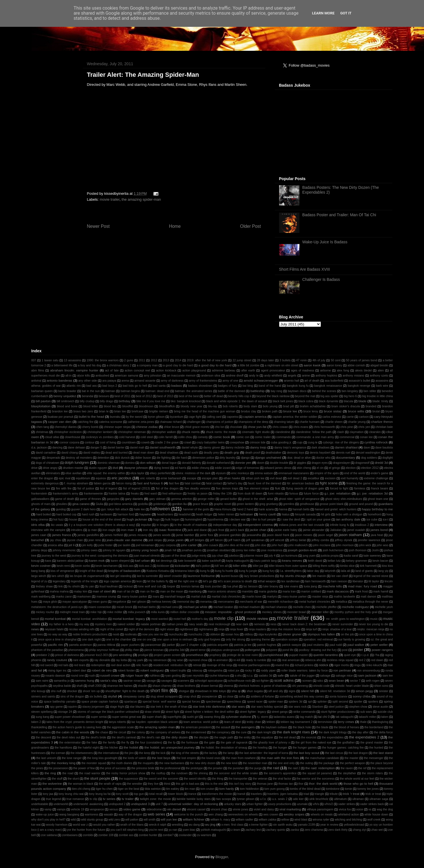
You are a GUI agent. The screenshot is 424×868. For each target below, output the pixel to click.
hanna (283, 509)
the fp (172, 743)
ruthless (155, 676)
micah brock (124, 607)
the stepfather (347, 773)
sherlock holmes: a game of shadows (263, 686)
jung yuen (309, 556)
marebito (248, 592)
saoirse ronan (132, 681)
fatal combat (193, 483)
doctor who (323, 458)
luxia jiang (310, 586)
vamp (48, 809)
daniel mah (137, 448)
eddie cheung (200, 468)
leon (139, 581)
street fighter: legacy (253, 712)
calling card (214, 417)
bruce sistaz (333, 411)
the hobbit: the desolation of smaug (224, 748)
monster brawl (297, 612)
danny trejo (258, 447)
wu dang (194, 825)
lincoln (389, 581)
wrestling (178, 825)
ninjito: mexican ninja (371, 629)
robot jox (234, 671)
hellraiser (246, 514)
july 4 (272, 556)
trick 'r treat (351, 794)
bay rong (276, 391)
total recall (156, 794)
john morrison (345, 545)
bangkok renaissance (328, 386)
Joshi (375, 550)
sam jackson (367, 675)
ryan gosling (173, 676)
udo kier (298, 799)
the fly (125, 743)
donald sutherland (218, 463)
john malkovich (298, 545)
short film (159, 691)
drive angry (50, 468)
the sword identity (195, 779)
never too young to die (374, 624)
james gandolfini (88, 535)
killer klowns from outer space (288, 566)
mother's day (200, 619)
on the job (347, 634)
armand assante (145, 381)
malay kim (81, 592)
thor (301, 784)
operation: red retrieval (318, 639)
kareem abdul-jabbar (70, 561)
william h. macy (220, 820)
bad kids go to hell (135, 386)
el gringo (334, 468)
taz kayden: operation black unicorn (155, 722)
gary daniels (134, 499)
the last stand (383, 753)
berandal (88, 396)
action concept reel (137, 370)
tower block (176, 794)
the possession (58, 768)
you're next (156, 830)
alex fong (343, 370)
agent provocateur (273, 370)
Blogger (222, 857)
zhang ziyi (359, 830)
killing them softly (324, 566)
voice (360, 809)
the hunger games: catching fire (343, 748)
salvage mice (344, 676)
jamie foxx (206, 535)
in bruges (163, 525)
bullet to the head (91, 416)
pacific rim (55, 645)
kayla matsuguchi (237, 561)
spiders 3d (296, 702)
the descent (44, 737)
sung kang (42, 717)
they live (153, 784)
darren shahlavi (346, 447)
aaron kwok (312, 365)
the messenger (374, 758)
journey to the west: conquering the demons (100, 556)
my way (84, 624)
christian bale (384, 427)
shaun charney (162, 686)
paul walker (356, 645)
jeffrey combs (320, 540)
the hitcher (111, 748)
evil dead (276, 478)
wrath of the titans (132, 825)
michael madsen (249, 607)
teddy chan (254, 722)
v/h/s (316, 804)
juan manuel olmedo (147, 556)
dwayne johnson (136, 468)
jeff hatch (235, 540)
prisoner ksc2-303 (96, 655)
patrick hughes (267, 645)
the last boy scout (306, 753)
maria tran (289, 592)
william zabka (267, 820)
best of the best (189, 396)
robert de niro (102, 670)
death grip (232, 452)
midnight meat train (72, 612)
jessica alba (56, 545)
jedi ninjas (155, 540)
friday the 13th (223, 494)
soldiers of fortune (262, 697)
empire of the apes (327, 473)
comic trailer (263, 437)
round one (77, 676)
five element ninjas (256, 488)
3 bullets (285, 360)
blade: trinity (380, 401)
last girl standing (121, 576)
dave (367, 448)
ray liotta (121, 660)
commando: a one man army (315, 437)
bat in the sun (91, 391)
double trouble (279, 463)
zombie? (168, 835)
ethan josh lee (255, 478)
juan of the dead (176, 556)
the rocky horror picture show (126, 773)
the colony (138, 732)
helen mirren (226, 514)
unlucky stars (233, 804)
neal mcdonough (219, 624)
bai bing (248, 386)
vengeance (97, 809)
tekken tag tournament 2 (296, 722)
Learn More (323, 13)
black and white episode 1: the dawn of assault (237, 401)
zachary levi (253, 830)
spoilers (373, 702)
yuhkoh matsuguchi (213, 830)
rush (92, 676)
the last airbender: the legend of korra (264, 753)
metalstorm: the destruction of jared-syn (57, 607)
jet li (72, 545)
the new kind (229, 763)
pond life (288, 650)
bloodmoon (146, 406)
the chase (102, 732)
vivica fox (345, 809)
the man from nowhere (241, 758)
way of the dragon (130, 815)
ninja (221, 629)
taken (385, 717)
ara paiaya (109, 381)
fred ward (151, 494)
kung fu (205, 571)
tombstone (333, 789)
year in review (329, 825)
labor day (313, 571)
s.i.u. (250, 676)
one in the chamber (119, 639)
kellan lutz (334, 561)
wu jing (210, 824)
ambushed (102, 376)
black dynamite (329, 401)
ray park (138, 660)
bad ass (92, 386)
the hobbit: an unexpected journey (169, 747)
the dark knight (262, 732)
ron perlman (342, 670)
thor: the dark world (323, 783)
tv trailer (128, 799)
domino (130, 463)
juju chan (218, 556)
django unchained (268, 457)
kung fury (268, 571)
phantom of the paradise (47, 650)
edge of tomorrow (248, 468)
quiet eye (350, 655)
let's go (208, 581)
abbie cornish (356, 365)
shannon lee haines (120, 686)
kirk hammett (368, 566)
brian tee (120, 411)
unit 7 (159, 804)
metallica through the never (370, 602)
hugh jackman (137, 519)
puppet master (299, 655)
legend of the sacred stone (371, 576)
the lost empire (186, 758)
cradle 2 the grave (167, 442)
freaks (135, 494)
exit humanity (350, 478)
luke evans (291, 586)
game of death (65, 499)
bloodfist (128, 406)
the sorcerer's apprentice (280, 773)
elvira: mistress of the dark (193, 473)
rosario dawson (56, 676)
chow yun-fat (257, 427)
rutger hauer (134, 675)
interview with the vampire (48, 530)
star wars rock (298, 707)
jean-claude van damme (125, 540)
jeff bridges (197, 540)
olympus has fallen (321, 634)
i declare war (237, 520)
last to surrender (147, 576)
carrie (350, 417)
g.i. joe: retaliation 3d (372, 493)
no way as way (58, 634)
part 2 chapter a (191, 645)
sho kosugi (38, 691)
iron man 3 (129, 530)
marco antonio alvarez (222, 592)
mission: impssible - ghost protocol (230, 612)
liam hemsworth (315, 581)
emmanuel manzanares (294, 473)
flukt (278, 488)
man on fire (147, 592)
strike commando (304, 712)
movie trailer (110, 199)
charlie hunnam (309, 422)
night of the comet (112, 629)
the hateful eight (88, 748)
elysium (221, 473)
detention (104, 458)
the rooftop (158, 773)
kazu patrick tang (265, 561)
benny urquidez (65, 396)
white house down (376, 815)
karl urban (142, 560)
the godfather (346, 743)
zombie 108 (106, 835)
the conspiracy (221, 732)
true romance (75, 799)
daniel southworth (163, 447)
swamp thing (212, 717)
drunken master (73, 468)
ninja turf (311, 629)
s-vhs (238, 676)
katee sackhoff (211, 561)
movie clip (224, 618)
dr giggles (300, 463)
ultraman (358, 799)
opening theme (260, 639)
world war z (80, 825)
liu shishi (74, 586)
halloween (160, 509)
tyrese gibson (246, 799)
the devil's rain (151, 737)
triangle (319, 794)
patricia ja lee (243, 645)
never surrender (343, 624)
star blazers (137, 707)
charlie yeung (357, 422)
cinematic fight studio (256, 432)
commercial (347, 437)
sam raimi (42, 681)
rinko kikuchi (374, 665)
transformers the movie (217, 794)
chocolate (236, 427)
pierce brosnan (154, 650)
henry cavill (267, 514)
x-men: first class (232, 825)
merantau (206, 602)
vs (370, 809)
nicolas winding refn (82, 629)
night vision (167, 629)
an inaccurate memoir (181, 376)
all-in (68, 376)
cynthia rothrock (376, 442)
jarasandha (254, 535)
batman (110, 391)
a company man (147, 365)
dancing (57, 448)
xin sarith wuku (283, 825)
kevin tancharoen (107, 566)
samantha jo (62, 681)
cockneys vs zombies (100, 437)
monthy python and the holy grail (356, 612)
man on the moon (172, 592)
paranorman (153, 645)
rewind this (282, 665)
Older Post (251, 226)
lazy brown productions (259, 576)
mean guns (100, 602)
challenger (194, 422)
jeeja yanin (176, 540)
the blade (322, 727)
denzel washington (368, 453)
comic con (243, 437)
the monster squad (94, 763)
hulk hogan (172, 520)
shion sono (381, 686)
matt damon (368, 597)
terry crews (346, 722)
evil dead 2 (295, 478)
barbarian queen (42, 391)
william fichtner (194, 819)
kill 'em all (222, 566)
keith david (315, 561)
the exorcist (309, 737)
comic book (222, 437)
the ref (362, 768)
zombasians (70, 835)
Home (175, 226)
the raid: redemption (320, 768)
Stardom (318, 707)
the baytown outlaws (274, 727)
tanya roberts (117, 722)
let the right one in (186, 581)
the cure (241, 732)
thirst (167, 784)
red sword (47, 665)
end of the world (355, 473)
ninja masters (257, 629)
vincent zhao (219, 809)
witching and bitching (348, 820)
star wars (238, 706)
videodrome (154, 809)
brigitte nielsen (159, 411)
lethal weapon (267, 581)
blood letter (91, 406)
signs (292, 691)
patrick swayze (292, 645)
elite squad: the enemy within (106, 473)
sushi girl (193, 717)
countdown (129, 442)
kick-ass (128, 566)
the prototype (194, 768)
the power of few (84, 768)
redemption (98, 665)
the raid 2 (294, 768)
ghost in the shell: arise (258, 499)
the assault (223, 727)
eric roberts (148, 478)
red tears (80, 665)
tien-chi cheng (81, 789)
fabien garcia (102, 483)
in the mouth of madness (191, 525)
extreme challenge (376, 478)
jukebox (234, 556)
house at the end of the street (102, 520)
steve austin (380, 707)
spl (310, 702)
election (351, 468)
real (274, 660)
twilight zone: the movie (155, 799)
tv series (109, 799)
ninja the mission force (286, 629)
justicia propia (330, 556)
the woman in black (81, 784)
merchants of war (251, 602)
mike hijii (96, 612)
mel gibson (139, 602)
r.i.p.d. (365, 655)
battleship (258, 391)
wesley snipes (294, 814)
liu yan (90, 586)
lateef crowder (173, 576)
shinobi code (321, 686)
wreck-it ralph (158, 825)
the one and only (284, 763)
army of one (230, 381)
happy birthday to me (377, 509)
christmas (42, 432)
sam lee (388, 676)
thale (363, 722)
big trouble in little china (378, 396)
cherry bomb (90, 427)
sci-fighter (263, 681)
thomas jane (265, 784)
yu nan (173, 830)
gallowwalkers (41, 499)
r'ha (377, 655)
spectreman (213, 702)
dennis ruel (343, 453)
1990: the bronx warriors (103, 360)
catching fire (86, 422)
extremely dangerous (45, 483)
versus (114, 809)
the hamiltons (63, 748)
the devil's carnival (124, 737)
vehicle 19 (78, 809)
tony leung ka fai (100, 794)
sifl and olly (276, 691)
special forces (191, 702)
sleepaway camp (134, 697)
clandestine (283, 432)
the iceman (58, 753)
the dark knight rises (293, 732)
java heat (377, 535)
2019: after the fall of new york (207, 360)
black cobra (306, 401)
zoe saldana (49, 835)
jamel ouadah (356, 530)
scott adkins (284, 680)
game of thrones (90, 499)
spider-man (276, 702)
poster (358, 650)
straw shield (152, 712)
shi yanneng (300, 686)
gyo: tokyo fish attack (115, 509)
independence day (225, 525)
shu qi (236, 691)
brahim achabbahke (313, 406)
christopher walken (164, 432)
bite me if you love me (151, 401)
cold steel (147, 437)
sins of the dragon (72, 697)
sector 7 (355, 681)
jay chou (56, 540)
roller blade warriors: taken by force (305, 671)
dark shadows (321, 448)
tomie (348, 789)
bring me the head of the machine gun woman (205, 411)
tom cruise (207, 789)
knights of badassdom (124, 571)
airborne (325, 370)
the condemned (196, 732)
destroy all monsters (79, 458)
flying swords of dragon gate (305, 488)
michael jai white (195, 607)
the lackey (211, 753)
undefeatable (40, 804)
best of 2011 (122, 396)
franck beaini (380, 488)
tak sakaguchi (345, 717)
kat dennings (164, 561)
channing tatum (284, 422)
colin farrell (166, 437)
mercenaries (226, 602)
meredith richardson (281, 602)
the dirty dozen (177, 737)
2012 (154, 360)
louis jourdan (213, 586)
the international (108, 753)
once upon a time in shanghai (57, 639)
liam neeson (339, 581)
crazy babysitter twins (210, 442)
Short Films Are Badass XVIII (305, 269)
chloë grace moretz (197, 427)
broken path (270, 411)
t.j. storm (263, 717)
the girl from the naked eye (313, 743)
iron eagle (109, 530)
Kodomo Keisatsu (158, 571)
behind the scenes (324, 391)
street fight (172, 712)
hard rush (88, 514)
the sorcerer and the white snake (236, 773)
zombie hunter (148, 835)
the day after (360, 732)
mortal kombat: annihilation (89, 619)
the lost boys (161, 758)
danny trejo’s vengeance (290, 448)
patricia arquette (218, 645)
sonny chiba (362, 696)
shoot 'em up (91, 691)
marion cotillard (311, 592)
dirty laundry (228, 458)
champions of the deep (253, 422)
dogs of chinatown (47, 463)
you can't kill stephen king (127, 830)
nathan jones (175, 624)
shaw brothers (186, 686)
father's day (235, 483)
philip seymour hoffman (104, 650)
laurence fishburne (201, 576)
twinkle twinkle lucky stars (193, 799)
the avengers (245, 727)
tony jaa (48, 794)
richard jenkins (304, 665)
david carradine (46, 453)
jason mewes (304, 535)
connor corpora (69, 442)
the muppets (146, 763)
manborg (195, 591)
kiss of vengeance (62, 571)
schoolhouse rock (239, 681)
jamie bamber (185, 535)
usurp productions (280, 804)
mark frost (361, 592)
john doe (260, 545)
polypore (271, 650)
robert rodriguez (152, 670)
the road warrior (90, 773)
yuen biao (189, 830)
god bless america (120, 504)
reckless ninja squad (340, 660)
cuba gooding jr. (281, 442)
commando (283, 437)
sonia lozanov (338, 697)
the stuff (57, 779)
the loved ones (211, 758)
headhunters (165, 514)
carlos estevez (332, 417)
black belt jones (283, 401)
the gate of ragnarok (234, 743)
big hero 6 (350, 396)
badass (177, 385)
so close (228, 697)
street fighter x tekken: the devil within (209, 712)
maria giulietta (268, 592)
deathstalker (274, 453)
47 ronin (301, 360)
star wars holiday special (267, 707)
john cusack (210, 545)
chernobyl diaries (66, 427)
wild (73, 820)
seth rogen (373, 681)
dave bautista (384, 448)
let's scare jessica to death (235, 581)
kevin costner (41, 566)
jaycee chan (75, 540)
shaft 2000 (95, 686)
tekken (271, 722)
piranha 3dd (177, 650)
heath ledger (204, 514)
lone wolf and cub (150, 586)
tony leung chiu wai (71, 794)
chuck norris (191, 432)
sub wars (366, 712)
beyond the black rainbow (273, 396)
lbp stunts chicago (293, 576)
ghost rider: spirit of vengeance (299, 499)
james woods (162, 535)
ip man (92, 530)
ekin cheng (304, 468)
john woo (382, 545)
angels (292, 376)
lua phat (233, 586)
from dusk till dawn (250, 494)
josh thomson (358, 550)
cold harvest (127, 437)
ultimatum (341, 799)
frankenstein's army (66, 494)
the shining (201, 773)
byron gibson (156, 417)
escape (192, 478)
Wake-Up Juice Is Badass (325, 242)
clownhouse (72, 437)
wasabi (108, 815)
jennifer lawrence (369, 540)
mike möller (115, 612)
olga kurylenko (268, 634)
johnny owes (89, 550)
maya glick (50, 602)
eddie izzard (223, 468)
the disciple (202, 737)
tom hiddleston (249, 789)
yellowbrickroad (354, 825)
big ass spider (329, 396)
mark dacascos (338, 591)
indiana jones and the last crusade (302, 525)
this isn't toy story (240, 784)
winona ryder (321, 820)
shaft (80, 686)
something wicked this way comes (302, 697)
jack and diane (197, 530)
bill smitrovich (65, 401)
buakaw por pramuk (60, 417)
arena (125, 381)
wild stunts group (92, 820)
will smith (149, 820)
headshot (185, 514)
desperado (53, 458)
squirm (72, 707)
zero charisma (314, 830)
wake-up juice (45, 815)
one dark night (91, 639)
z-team (236, 830)
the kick (161, 753)
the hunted (376, 748)
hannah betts (301, 509)
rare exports (81, 660)
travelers (256, 794)
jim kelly (88, 545)
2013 (166, 360)
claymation (356, 432)
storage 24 (65, 712)
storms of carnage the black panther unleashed (108, 712)
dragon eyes (320, 463)
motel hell (180, 619)
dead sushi (191, 453)
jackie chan (258, 530)
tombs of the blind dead (305, 789)
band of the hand (270, 386)
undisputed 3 (140, 804)
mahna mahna (59, 592)
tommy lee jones (368, 789)
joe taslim (124, 545)
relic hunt (142, 665)
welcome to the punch (188, 815)
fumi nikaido (276, 494)
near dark (242, 624)
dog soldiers (369, 458)
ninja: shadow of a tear (337, 629)
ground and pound (361, 504)
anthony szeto (379, 376)
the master (352, 758)
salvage (325, 676)
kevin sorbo (83, 566)
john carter (189, 545)
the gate (209, 743)
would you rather (104, 825)
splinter (322, 702)
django (245, 458)
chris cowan (280, 427)
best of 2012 (144, 396)
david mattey (92, 453)
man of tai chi (126, 592)
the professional (170, 768)
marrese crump (106, 597)
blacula (348, 401)
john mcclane (322, 545)
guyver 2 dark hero (83, 509)
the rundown (179, 773)
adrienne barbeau (224, 370)
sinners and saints (43, 697)
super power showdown (70, 717)
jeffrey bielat (298, 540)
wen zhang (216, 815)
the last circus (334, 753)
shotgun (184, 691)
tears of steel (232, 722)
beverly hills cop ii (240, 396)
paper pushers (130, 645)
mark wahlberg (41, 597)
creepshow (237, 442)
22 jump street (242, 360)
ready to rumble (256, 660)
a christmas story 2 (119, 365)
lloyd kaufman (109, 586)
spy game (56, 707)
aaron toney (334, 365)
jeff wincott (277, 540)
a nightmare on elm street (282, 365)
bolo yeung (270, 406)
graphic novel (222, 504)
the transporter (238, 779)
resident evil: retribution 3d (170, 665)
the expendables (333, 737)
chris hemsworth (324, 427)
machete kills (332, 586)
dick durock (122, 458)
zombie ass (126, 835)
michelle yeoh (384, 607)
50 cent (336, 360)
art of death (312, 381)
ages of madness (303, 370)
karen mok (97, 560)
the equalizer (265, 737)
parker (171, 645)
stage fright (117, 707)
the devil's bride (96, 737)
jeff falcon (216, 540)
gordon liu (179, 504)
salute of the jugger (302, 676)
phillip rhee (132, 650)
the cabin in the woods (73, 732)
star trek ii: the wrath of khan (169, 707)
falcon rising (124, 483)
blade (363, 401)
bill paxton (43, 401)
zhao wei (377, 830)
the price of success (113, 768)
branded (371, 406)
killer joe (258, 566)
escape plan (210, 478)
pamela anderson (81, 645)
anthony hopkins (326, 376)
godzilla (143, 504)
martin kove (254, 597)
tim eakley (173, 789)
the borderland (374, 727)
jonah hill (170, 550)
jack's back (237, 530)
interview (381, 525)
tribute (334, 794)
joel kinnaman (145, 545)
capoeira (232, 417)
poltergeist (252, 650)
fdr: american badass (301, 483)
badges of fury (228, 386)
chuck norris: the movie (221, 432)
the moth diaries (122, 763)
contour (90, 442)
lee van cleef (340, 576)
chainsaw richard (171, 422)
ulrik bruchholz (319, 799)
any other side (88, 381)
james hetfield (114, 535)
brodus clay (249, 411)
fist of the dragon (167, 488)
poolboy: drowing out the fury (318, 650)
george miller (206, 499)
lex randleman (291, 581)
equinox (101, 478)
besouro (104, 396)
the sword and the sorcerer (161, 779)
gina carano (81, 504)
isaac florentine (170, 530)
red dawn (377, 660)
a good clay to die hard (178, 365)
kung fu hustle (224, 571)
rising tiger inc (57, 671)
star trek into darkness (209, 706)
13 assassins (72, 360)
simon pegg (364, 691)
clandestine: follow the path (314, 432)
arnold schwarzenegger (261, 380)
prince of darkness (67, 655)
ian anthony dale (348, 519)
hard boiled (44, 514)
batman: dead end (157, 391)
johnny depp (39, 550)
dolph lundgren (77, 463)
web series (156, 814)
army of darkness (172, 381)
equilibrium (83, 478)
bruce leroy (311, 411)
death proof (253, 453)
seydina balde (62, 686)
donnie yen (243, 463)
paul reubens (315, 645)
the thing (218, 779)
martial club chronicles (226, 597)
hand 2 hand (245, 509)
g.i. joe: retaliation (337, 493)
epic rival (65, 478)
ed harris (181, 468)
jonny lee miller (246, 550)
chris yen (364, 427)
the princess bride (143, 768)
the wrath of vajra (110, 784)
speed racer (255, 702)
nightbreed (186, 629)
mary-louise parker (294, 597)
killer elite (240, 566)
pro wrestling (123, 655)
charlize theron (382, 422)
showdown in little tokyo (210, 691)
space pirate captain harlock (100, 702)
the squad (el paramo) (317, 773)
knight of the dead (91, 571)
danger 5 (96, 448)
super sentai (99, 717)
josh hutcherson (333, 550)
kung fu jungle (248, 571)
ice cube (372, 520)
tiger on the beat (129, 789)
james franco (62, 535)
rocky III (250, 671)
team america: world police (201, 722)
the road (68, 773)
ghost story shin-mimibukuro (344, 499)
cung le (313, 442)
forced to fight (339, 488)
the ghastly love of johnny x (272, 743)
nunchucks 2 (196, 634)
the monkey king (63, 763)
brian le (104, 411)
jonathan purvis (192, 550)
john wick (365, 545)
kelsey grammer (356, 561)
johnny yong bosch (145, 550)
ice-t (386, 520)
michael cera (169, 607)
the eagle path (224, 737)
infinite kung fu (340, 525)
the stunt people (97, 778)
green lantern (245, 504)
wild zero (114, 820)
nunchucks (176, 634)
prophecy (215, 655)
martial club (199, 597)
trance (193, 794)
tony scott (122, 794)
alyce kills (83, 376)
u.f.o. (263, 799)
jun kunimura (289, 556)
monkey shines (272, 612)
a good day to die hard (215, 365)
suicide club (385, 712)
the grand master (372, 743)
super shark (154, 717)
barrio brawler (67, 391)
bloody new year (191, 406)
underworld (61, 804)
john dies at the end (236, 545)
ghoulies (61, 504)
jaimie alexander (314, 530)
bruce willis (356, 411)
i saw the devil (291, 520)
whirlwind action (349, 815)
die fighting (164, 458)
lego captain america (117, 581)
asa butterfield (334, 381)
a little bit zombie (249, 365)
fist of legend (109, 488)
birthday (125, 401)
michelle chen (302, 607)
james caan (39, 535)
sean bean (336, 680)
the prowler (215, 768)
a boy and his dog (90, 365)
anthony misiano (353, 376)
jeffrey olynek (343, 540)
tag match (306, 717)
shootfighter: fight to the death (125, 691)
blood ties (110, 406)
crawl (188, 442)
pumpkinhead (273, 655)
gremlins (289, 504)
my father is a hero (61, 624)
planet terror (198, 650)
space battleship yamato (60, 702)
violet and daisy (264, 809)
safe (281, 675)
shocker (72, 691)
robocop (197, 671)
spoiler (358, 702)
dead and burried (117, 453)
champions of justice (220, 422)
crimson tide (258, 442)
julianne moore (254, 556)
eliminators (53, 473)
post (345, 650)
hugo (156, 520)
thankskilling (39, 727)
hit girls (326, 514)
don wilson (148, 463)
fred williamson (172, 494)
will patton (132, 820)
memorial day (186, 602)
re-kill (237, 660)
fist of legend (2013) (137, 488)
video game (132, 809)
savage (151, 681)
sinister (384, 691)
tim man (190, 789)
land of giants (364, 571)
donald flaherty (192, 463)
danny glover (212, 448)
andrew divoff (235, 376)
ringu (357, 665)
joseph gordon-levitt (302, 550)
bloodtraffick (167, 406)
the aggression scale (120, 727)
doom (261, 463)
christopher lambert (100, 432)
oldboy (249, 634)
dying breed (162, 468)
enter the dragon (42, 478)
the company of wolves (165, 732)
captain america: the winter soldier (295, 417)
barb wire (382, 386)
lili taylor (374, 581)
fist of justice (86, 488)
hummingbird (193, 520)
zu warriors (204, 835)
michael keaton (223, 607)
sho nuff (56, 691)
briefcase (138, 411)
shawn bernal (209, 686)
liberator (358, 581)
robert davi (79, 671)
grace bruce (200, 504)
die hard (182, 458)
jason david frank (278, 535)
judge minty (199, 556)
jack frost (218, 530)
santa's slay (109, 680)
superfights (174, 717)
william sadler (244, 820)
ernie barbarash (171, 478)
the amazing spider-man (141, 199)
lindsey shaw (44, 586)
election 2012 (370, 468)
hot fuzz (59, 520)
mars (156, 597)
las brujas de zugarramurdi (87, 576)
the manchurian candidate (322, 758)
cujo (300, 442)
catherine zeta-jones (141, 422)
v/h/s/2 (329, 804)
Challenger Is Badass (321, 279)
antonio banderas (59, 380)
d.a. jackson (39, 448)
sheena (228, 686)
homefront (374, 514)
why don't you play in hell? (48, 820)
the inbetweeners (82, 753)
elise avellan (73, 473)
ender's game (380, 473)
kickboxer (163, 566)
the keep (145, 753)
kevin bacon (380, 561)
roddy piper (268, 671)
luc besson (251, 586)
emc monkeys (240, 473)
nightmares (206, 629)
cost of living (108, 442)
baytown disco (297, 391)
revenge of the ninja (219, 665)
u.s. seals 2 (280, 799)
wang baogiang (69, 815)
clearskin (375, 432)
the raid (273, 768)
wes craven (271, 815)
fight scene (329, 483)
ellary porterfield (160, 473)
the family (109, 743)
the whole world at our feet (357, 779)
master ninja (320, 597)
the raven (347, 768)
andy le (254, 376)
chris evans (301, 427)
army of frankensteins (203, 381)
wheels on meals (322, 815)
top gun (139, 794)
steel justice (336, 707)
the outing (306, 763)
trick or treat (373, 794)
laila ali (345, 571)
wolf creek (374, 820)
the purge (256, 768)
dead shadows (169, 453)
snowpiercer (209, 697)
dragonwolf (362, 463)
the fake (92, 743)
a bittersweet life (62, 365)
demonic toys (296, 453)
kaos (48, 561)
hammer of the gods (196, 509)
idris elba (38, 525)
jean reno (95, 540)
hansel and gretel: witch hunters (336, 509)
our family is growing (352, 639)
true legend (54, 799)
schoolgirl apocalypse (209, 681)
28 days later (266, 360)
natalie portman (151, 624)
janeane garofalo (230, 535)
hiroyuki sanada (305, 514)
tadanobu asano (284, 717)
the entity (245, 737)
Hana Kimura (223, 509)
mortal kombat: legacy (129, 619)
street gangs (280, 712)
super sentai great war (127, 717)
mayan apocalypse (75, 602)
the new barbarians (172, 763)
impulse (146, 525)
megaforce (119, 602)
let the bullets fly (158, 581)
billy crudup (87, 401)
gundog (61, 509)
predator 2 (43, 655)
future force (311, 494)
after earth (248, 370)
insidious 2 (362, 525)
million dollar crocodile (185, 612)
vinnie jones (241, 809)
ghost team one (378, 499)
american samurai (126, 376)
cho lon (220, 427)
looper (171, 586)
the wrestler (135, 784)
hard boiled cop (66, 514)
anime (306, 376)
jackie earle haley (286, 530)
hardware (106, 514)
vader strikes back (372, 804)
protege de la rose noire (243, 655)
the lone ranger (72, 758)
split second (340, 702)
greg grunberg (269, 504)
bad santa (159, 386)
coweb (145, 442)
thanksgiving (380, 722)
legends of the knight (85, 581)
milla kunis (158, 612)
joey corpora (167, 545)
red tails (63, 665)
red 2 (362, 660)
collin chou (185, 437)
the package (326, 763)
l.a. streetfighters (291, 571)
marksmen (84, 597)
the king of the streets (185, 753)
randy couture (57, 660)
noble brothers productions (90, 634)
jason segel (326, 535)
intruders (77, 530)
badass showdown (200, 386)
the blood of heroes (347, 727)
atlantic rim (74, 386)
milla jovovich (137, 612)
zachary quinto (276, 830)
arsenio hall (291, 381)
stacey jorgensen (93, 707)
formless (360, 488)
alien (381, 370)
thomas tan (286, 784)
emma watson (264, 473)
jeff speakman (255, 540)
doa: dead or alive (299, 458)
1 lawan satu (50, 360)
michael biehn (147, 607)
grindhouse (307, 504)
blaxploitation (41, 406)
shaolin (143, 686)
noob (116, 634)
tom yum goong (275, 789)
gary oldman (157, 499)
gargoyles (113, 499)
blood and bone (67, 406)
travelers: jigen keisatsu (283, 794)
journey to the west (54, 556)
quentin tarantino (326, 655)
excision (330, 478)
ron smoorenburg (369, 671)
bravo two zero (83, 411)
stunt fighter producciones (338, 712)
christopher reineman (132, 432)
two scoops (224, 799)
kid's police (203, 566)
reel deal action (121, 665)
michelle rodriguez (355, 607)
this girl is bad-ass (188, 784)
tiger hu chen (104, 789)
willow (285, 820)
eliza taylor (137, 473)
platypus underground (225, 650)
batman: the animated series (194, 391)
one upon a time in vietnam (175, 639)
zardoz (295, 830)
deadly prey (211, 453)
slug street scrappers (164, 697)
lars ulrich (58, 576)
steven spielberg (42, 712)
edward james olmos (278, 468)
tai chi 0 (324, 717)
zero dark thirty (338, 830)
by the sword (134, 417)
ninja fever (236, 629)
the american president (196, 727)
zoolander (185, 835)
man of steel (102, 591)
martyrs (272, 597)
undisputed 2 (117, 804)
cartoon (364, 417)
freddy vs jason (198, 494)
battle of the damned (231, 391)
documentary (345, 457)
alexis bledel (363, 370)
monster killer (320, 612)
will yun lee (169, 819)
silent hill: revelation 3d (335, 691)
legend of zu (39, 581)
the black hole (302, 727)
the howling (260, 748)
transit (241, 794)
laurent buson (230, 576)
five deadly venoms (197, 488)
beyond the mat (305, 396)
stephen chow (358, 707)
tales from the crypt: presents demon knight (75, 722)
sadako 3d (265, 676)
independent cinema (258, 525)
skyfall (112, 696)
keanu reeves (292, 560)
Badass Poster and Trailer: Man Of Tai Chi (339, 215)
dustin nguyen (98, 468)
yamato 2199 (306, 825)
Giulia (100, 504)
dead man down (144, 453)
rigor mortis (342, 665)
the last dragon (358, 753)
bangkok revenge (359, 386)
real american (291, 660)
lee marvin (319, 576)
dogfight (387, 458)
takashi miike (367, 717)
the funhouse (190, 743)
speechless (234, 702)
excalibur (314, 478)
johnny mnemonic (64, 550)
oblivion (215, 634)
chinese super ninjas (117, 427)
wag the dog (385, 809)
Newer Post (98, 226)
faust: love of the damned (265, 483)
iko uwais (57, 525)
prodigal (143, 655)
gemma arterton (182, 499)
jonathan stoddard (219, 550)
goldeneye (160, 504)
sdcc (320, 681)
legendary (59, 581)
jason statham (350, 535)
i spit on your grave (318, 520)
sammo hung (85, 680)
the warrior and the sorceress (316, 779)
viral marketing (290, 809)
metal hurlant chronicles (315, 602)
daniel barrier (116, 448)
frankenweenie (94, 494)
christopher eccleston (68, 432)
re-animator (220, 660)
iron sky (148, 530)
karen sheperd (120, 561)
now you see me (153, 634)
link (61, 586)
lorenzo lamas (190, 586)
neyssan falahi (54, 629)
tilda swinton (153, 789)
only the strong (235, 639)
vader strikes (346, 804)
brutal (376, 411)
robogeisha (215, 671)
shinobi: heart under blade (352, 686)
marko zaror (64, 597)
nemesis (259, 624)
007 (34, 360)
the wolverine (52, 783)
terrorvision (325, 722)
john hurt (277, 545)
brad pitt (288, 406)
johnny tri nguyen (114, 550)
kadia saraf (351, 556)
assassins (382, 381)
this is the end (214, 784)
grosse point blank (331, 504)
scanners (183, 681)
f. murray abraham (76, 483)
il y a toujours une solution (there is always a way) (102, 525)
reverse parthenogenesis (254, 665)
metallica (341, 602)
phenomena (76, 650)
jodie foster (106, 545)
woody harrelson (57, 825)
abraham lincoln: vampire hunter (74, 370)
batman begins (130, 391)
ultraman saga (379, 799)
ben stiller (370, 391)
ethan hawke (232, 478)
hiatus (286, 514)
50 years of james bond (362, 360)
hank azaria (266, 509)
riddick (324, 665)
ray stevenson (157, 660)
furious (294, 494)
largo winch (39, 576)
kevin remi (63, 566)
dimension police (203, 458)
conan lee (366, 437)
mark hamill (381, 592)
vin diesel (174, 809)
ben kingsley (350, 391)
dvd (115, 468)
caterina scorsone (110, 422)
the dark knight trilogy (333, 732)
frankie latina (117, 494)
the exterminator (70, 743)
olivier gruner (292, 634)
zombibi (88, 835)
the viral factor (282, 779)
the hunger (280, 748)
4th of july (319, 360)
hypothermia (215, 520)
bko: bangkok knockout (186, 401)
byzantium (176, 417)
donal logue (169, 463)
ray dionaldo (102, 660)
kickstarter (182, 566)
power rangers (382, 650)
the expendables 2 (364, 737)
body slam (250, 406)
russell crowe (110, 675)
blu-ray (213, 406)
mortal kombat (55, 619)
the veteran (260, 779)
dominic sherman (109, 463)
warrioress (92, 815)
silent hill (307, 691)
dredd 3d (381, 463)
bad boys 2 (110, 386)
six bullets (96, 697)
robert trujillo (178, 671)
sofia (242, 697)
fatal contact (214, 483)
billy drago (107, 401)
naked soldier (126, 624)
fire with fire (64, 488)
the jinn (129, 753)
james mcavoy (138, 535)
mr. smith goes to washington (345, 619)
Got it (346, 13)
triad (306, 794)
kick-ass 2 (145, 566)
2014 (178, 360)
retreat (197, 665)
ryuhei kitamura (219, 676)
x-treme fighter (258, 825)
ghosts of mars (41, 504)
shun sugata (255, 691)
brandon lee (60, 411)
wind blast (301, 820)
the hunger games (305, 748)
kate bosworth (187, 561)
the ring (50, 773)
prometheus (195, 655)
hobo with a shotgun (349, 514)
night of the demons (141, 629)
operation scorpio (287, 639)
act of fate (112, 370)
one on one (144, 639)
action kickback (166, 370)
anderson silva (211, 376)
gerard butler (229, 499)
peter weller (379, 645)
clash (340, 432)
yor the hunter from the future (86, 830)
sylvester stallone (238, 717)
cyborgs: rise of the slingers (341, 442)
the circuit (120, 732)
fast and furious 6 (150, 483)
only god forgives (209, 639)
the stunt (73, 779)
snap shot (190, 697)
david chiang (70, 453)
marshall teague (175, 597)
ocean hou (232, 634)
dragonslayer (342, 463)
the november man (255, 763)
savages (167, 681)
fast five (174, 483)
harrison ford (126, 514)
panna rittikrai (106, 645)
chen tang (43, 427)
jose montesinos (272, 550)
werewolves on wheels (243, 815)
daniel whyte (190, 448)
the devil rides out (68, 737)
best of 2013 (165, 396)
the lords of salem (135, 758)
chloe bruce (171, 427)
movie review (257, 619)
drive (35, 468)
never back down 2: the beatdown (305, 624)
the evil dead (287, 737)
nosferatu (131, 634)
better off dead (213, 396)
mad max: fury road (363, 586)
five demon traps (227, 488)
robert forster (126, 671)
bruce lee (290, 411)
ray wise (177, 660)
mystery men (103, 624)
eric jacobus (121, 478)
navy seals (196, 624)
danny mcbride (235, 448)
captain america (255, 416)
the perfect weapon (352, 763)
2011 (142, 360)
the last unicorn (46, 758)
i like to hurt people (264, 520)
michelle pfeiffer (326, 607)
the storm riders (372, 773)
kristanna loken (185, 571)
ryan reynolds (195, 676)
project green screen (167, 655)
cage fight (195, 417)
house (73, 520)
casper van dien (60, 422)
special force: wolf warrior (159, 702)
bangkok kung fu (298, 386)
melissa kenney (162, 602)
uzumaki (302, 804)
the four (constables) (149, 743)
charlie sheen (334, 422)
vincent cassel (196, 809)
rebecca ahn (313, 660)
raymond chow (198, 660)
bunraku (115, 417)
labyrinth (330, 571)
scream (307, 681)
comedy (203, 437)
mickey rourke (45, 612)
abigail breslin (379, 365)
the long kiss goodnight (102, 758)
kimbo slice (347, 566)
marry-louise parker (134, 597)
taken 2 (36, 722)
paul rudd (336, 645)
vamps (61, 809)
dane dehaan (76, 448)
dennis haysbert (320, 453)
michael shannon (276, 607)
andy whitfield (273, 376)
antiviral (36, 381)
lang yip (383, 571)
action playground (194, 370)
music (374, 619)
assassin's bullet (360, 381)
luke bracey (271, 586)
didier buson (143, 458)
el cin (320, 468)
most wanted (159, 619)
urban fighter (255, 804)
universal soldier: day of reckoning (193, 804)
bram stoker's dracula (346, 406)
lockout (128, 586)
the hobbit (131, 747)
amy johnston (153, 376)
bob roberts (230, 406)
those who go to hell (358, 783)
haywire (145, 514)
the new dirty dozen (203, 763)
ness (273, 624)
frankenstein (39, 494)
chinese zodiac (147, 427)
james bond (379, 530)
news (35, 629)
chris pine (347, 427)
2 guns (129, 360)
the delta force (383, 732)
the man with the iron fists (280, 758)
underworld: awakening (88, 804)
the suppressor (129, 779)
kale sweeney (372, 556)
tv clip (93, 799)
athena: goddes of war (46, 386)
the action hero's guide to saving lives (77, 727)
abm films (38, 370)
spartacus (131, 702)
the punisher (236, 768)
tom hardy (227, 789)
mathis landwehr (344, 597)
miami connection (100, 607)
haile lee (139, 509)
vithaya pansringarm (320, 809)
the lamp (229, 753)
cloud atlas (52, 437)
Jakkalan (336, 530)
